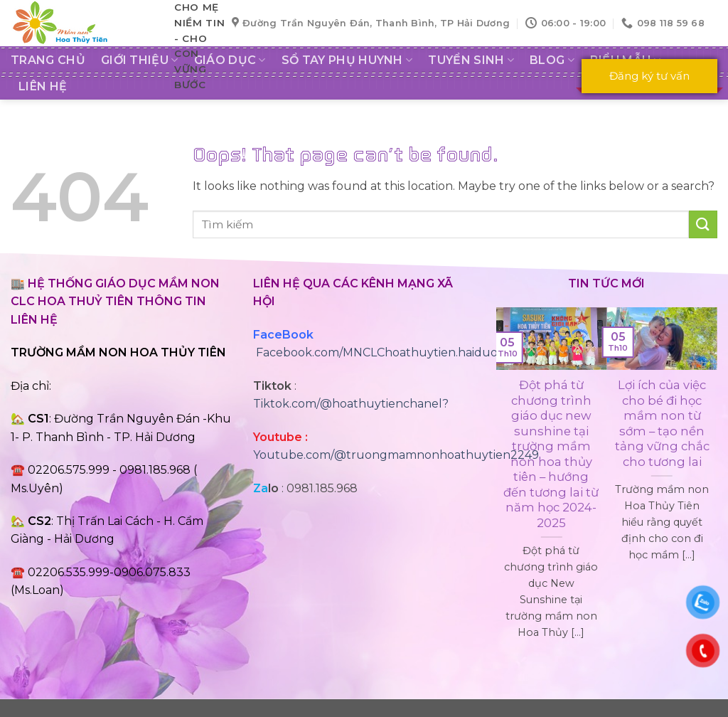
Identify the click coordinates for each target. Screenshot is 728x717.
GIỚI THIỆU (140, 60)
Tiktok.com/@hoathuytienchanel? (351, 404)
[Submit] (703, 224)
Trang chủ (48, 60)
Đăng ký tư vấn (649, 76)
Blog (552, 60)
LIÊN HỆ (43, 86)
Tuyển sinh (471, 60)
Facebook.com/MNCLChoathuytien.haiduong (385, 352)
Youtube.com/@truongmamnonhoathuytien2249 (396, 455)
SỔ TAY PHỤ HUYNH (347, 60)
